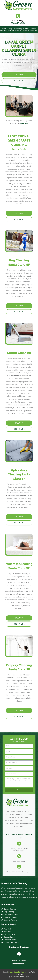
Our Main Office (19, 961)
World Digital (24, 977)
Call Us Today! (18, 21)
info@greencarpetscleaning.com (19, 872)
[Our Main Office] (19, 954)
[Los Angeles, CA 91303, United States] (19, 844)
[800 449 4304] (19, 856)
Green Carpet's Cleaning (18, 972)
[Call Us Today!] (18, 16)
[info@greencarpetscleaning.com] (19, 867)
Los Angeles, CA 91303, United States (19, 850)
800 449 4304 (18, 23)
